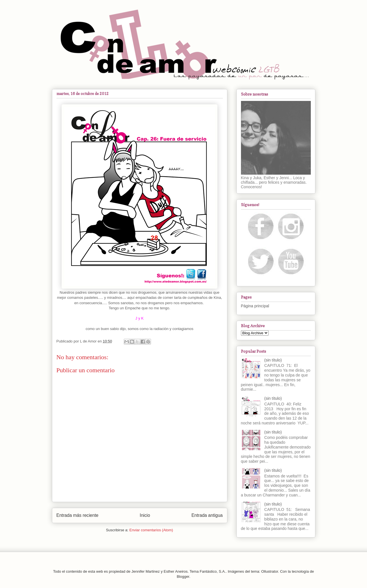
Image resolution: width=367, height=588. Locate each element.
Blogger (183, 577)
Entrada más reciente (77, 515)
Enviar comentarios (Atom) (151, 530)
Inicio (145, 515)
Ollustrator (270, 571)
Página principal (255, 306)
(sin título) (273, 360)
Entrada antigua (207, 515)
